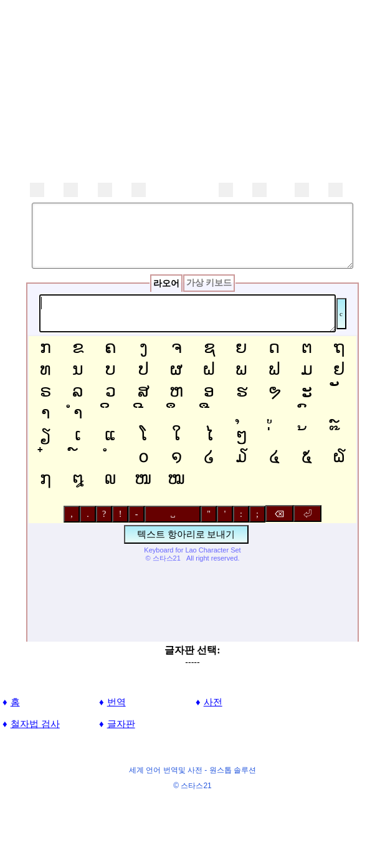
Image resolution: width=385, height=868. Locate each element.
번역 (116, 702)
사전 (213, 702)
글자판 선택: (192, 650)
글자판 (121, 724)
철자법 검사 (35, 724)
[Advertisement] (192, 87)
